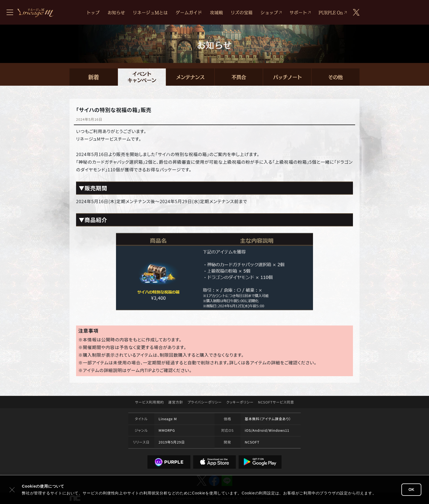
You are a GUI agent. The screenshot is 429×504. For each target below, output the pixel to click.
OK (411, 489)
